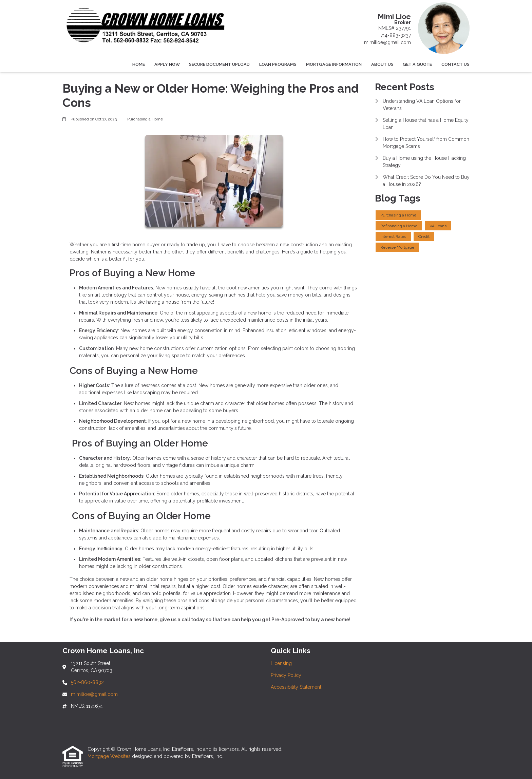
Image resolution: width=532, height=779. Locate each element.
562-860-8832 (87, 682)
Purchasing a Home (145, 119)
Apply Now (167, 64)
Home (139, 64)
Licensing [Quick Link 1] (281, 663)
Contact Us (455, 64)
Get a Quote (417, 64)
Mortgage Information (334, 64)
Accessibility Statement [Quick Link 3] (296, 687)
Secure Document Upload (219, 64)
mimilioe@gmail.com (387, 42)
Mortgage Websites (110, 756)
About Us (382, 64)
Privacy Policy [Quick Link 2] (286, 675)
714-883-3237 (396, 35)
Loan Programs (278, 64)
